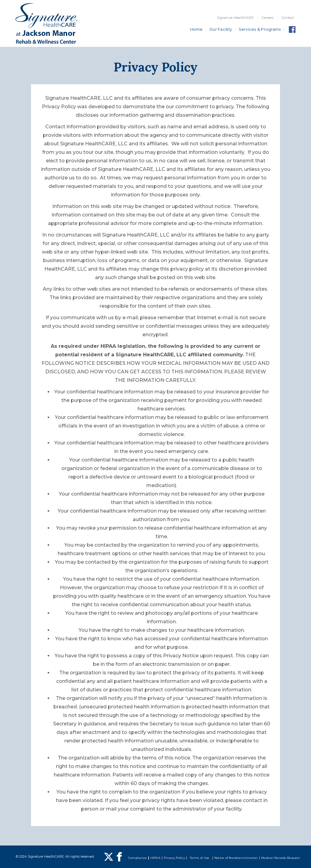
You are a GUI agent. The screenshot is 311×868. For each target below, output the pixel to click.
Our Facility (221, 29)
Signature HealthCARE (235, 18)
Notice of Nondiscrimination (236, 858)
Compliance (138, 858)
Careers (268, 18)
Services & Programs (260, 29)
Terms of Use (200, 858)
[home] (46, 23)
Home (197, 29)
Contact (288, 18)
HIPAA (155, 858)
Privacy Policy (174, 858)
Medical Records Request (280, 858)
